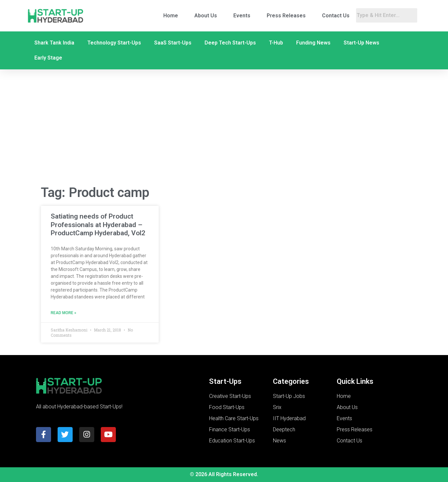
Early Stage (48, 58)
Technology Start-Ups (114, 43)
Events (242, 16)
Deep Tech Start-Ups (230, 43)
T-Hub (276, 43)
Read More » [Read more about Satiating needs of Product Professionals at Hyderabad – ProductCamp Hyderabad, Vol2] (63, 313)
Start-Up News (361, 43)
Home (171, 16)
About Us (206, 16)
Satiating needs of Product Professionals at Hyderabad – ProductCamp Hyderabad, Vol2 (98, 224)
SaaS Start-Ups (173, 43)
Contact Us (336, 16)
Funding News (313, 43)
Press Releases (286, 16)
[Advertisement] (224, 127)
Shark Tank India (54, 43)
